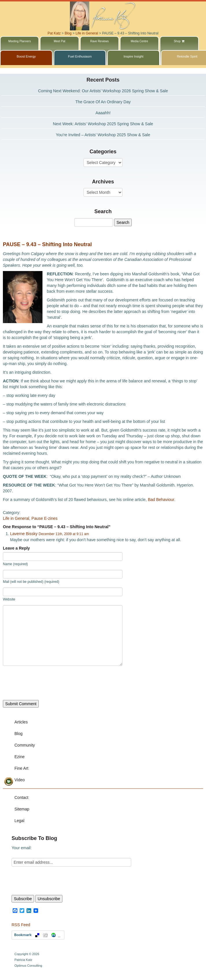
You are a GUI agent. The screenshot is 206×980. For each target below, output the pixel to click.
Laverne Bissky (24, 534)
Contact (21, 797)
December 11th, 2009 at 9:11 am (64, 534)
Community (25, 745)
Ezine (20, 757)
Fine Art (21, 768)
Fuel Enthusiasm (80, 56)
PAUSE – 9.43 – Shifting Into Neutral (47, 244)
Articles (21, 722)
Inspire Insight (133, 56)
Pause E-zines (44, 518)
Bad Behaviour (161, 500)
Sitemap (22, 809)
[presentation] (47, 683)
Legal (19, 821)
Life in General (16, 518)
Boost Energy (26, 56)
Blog (18, 734)
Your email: (22, 848)
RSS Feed (21, 925)
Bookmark (38, 935)
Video (20, 780)
